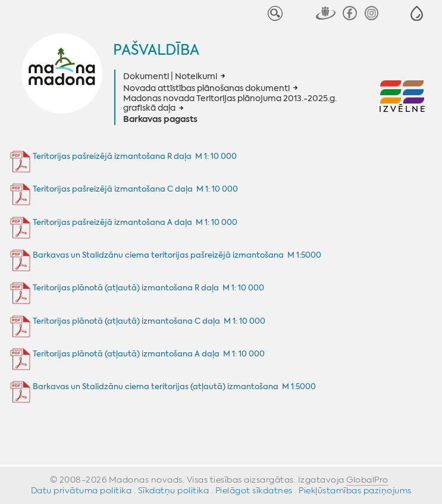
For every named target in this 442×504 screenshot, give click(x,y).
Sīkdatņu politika (174, 490)
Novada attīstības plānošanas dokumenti (206, 88)
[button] (417, 13)
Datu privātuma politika (81, 490)
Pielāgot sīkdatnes (254, 490)
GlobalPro (367, 480)
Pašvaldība (156, 50)
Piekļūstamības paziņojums (355, 490)
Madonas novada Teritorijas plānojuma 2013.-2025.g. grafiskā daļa (230, 103)
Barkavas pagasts (160, 120)
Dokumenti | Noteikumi (170, 76)
